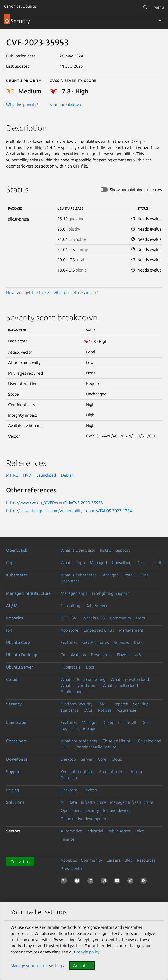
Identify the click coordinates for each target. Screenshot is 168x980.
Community (120, 618)
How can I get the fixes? (28, 293)
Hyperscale (71, 667)
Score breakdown (65, 105)
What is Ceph (73, 562)
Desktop (68, 759)
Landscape (16, 722)
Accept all (82, 966)
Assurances (127, 710)
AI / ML (13, 606)
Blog (129, 860)
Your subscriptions (77, 772)
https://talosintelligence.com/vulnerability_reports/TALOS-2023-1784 (69, 511)
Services (121, 642)
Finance (68, 839)
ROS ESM (69, 618)
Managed (98, 562)
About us (69, 860)
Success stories (95, 642)
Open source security (80, 810)
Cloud (12, 679)
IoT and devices (117, 810)
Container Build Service (95, 747)
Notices (105, 710)
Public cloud (72, 692)
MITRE (12, 475)
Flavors (123, 655)
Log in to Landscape (79, 728)
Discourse (70, 778)
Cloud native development (85, 819)
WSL (139, 655)
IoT (9, 630)
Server (87, 759)
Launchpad (46, 475)
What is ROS (94, 618)
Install (105, 550)
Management (131, 630)
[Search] (145, 7)
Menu (159, 7)
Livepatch (119, 704)
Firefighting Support (111, 593)
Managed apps (74, 593)
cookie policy (88, 952)
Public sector (119, 831)
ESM (102, 704)
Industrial (95, 831)
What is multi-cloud (120, 685)
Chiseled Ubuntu (118, 741)
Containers (16, 741)
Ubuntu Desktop (22, 655)
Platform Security (77, 704)
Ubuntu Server (20, 667)
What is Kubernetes (79, 575)
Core (102, 759)
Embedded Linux (99, 630)
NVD (27, 475)
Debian (67, 475)
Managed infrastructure (28, 593)
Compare (112, 722)
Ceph (11, 562)
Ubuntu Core (18, 642)
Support (123, 550)
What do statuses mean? (75, 293)
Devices (90, 790)
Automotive (71, 831)
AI (62, 802)
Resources (70, 581)
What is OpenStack (78, 550)
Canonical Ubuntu (20, 6)
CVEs (88, 710)
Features (69, 642)
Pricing (136, 772)
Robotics (14, 618)
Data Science (97, 606)
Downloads (17, 759)
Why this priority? (22, 105)
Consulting (122, 562)
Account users (112, 772)
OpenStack (17, 550)
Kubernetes (17, 575)
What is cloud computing (83, 679)
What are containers (79, 741)
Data (73, 802)
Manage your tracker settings (37, 966)
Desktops (69, 790)
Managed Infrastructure (132, 802)
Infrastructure (93, 802)
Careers (113, 860)
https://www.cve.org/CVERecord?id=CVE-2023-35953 (55, 503)
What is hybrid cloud (79, 685)
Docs (141, 562)
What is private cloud (130, 679)
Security (14, 704)
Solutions (15, 802)
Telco (139, 831)
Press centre (72, 868)
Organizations (73, 655)
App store (70, 630)
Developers (101, 655)
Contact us (20, 862)
